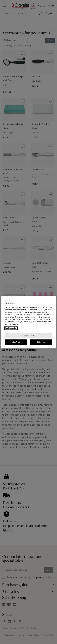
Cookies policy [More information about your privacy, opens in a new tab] (11, 328)
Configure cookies (29, 335)
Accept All (16, 342)
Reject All (41, 342)
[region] (28, 322)
